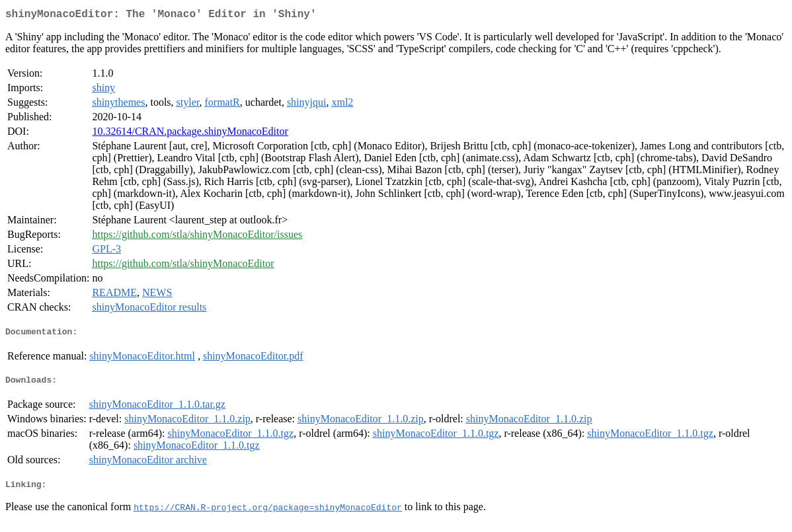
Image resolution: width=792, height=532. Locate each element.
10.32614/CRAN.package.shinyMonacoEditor (190, 134)
